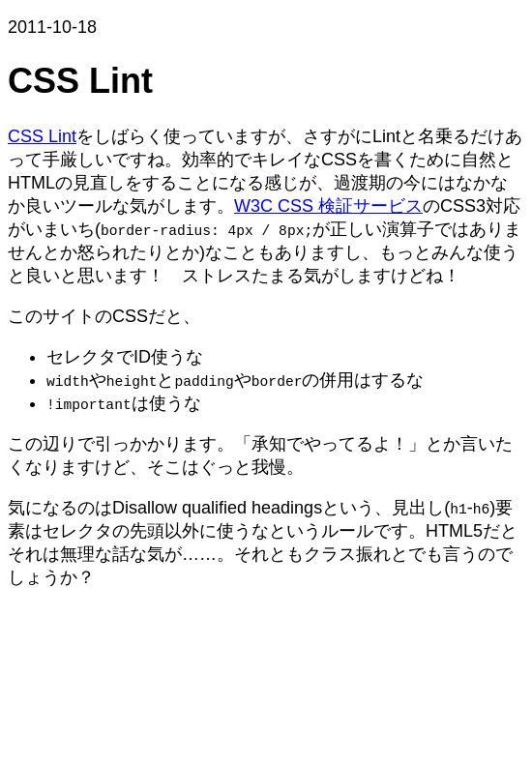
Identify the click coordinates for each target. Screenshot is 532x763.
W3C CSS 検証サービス (328, 206)
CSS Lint (42, 136)
